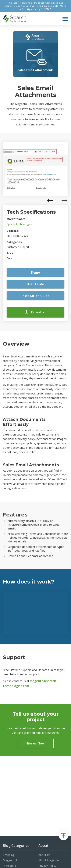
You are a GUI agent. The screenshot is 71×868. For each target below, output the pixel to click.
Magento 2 (10, 780)
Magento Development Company (41, 844)
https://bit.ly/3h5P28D (39, 9)
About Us (44, 775)
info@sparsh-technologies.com (23, 803)
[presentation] (50, 200)
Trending (9, 775)
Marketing (9, 786)
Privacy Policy (47, 786)
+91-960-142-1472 (19, 808)
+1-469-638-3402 (20, 814)
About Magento (49, 780)
